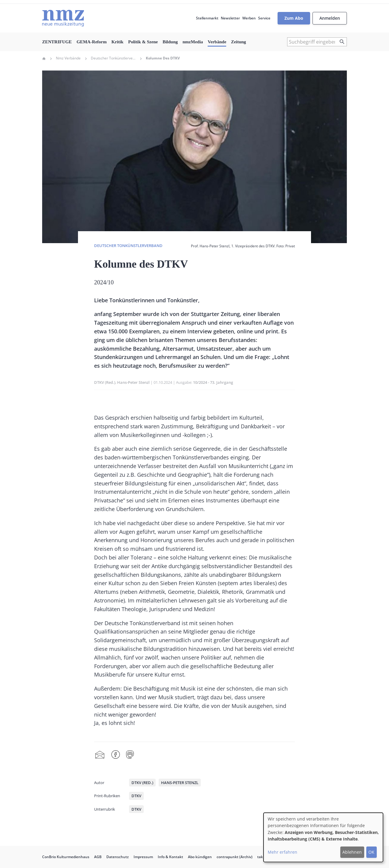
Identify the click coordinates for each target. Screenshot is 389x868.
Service (264, 18)
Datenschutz (118, 857)
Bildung (170, 42)
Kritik (117, 42)
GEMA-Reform (92, 42)
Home (44, 59)
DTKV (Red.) (105, 382)
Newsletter (230, 18)
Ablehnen (352, 852)
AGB (98, 857)
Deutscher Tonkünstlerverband (113, 58)
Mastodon (130, 755)
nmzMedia (193, 42)
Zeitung (238, 42)
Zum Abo (294, 18)
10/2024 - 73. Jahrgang (213, 382)
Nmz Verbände (68, 58)
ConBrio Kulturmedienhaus (66, 857)
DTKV (136, 796)
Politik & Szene (143, 42)
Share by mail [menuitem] (100, 755)
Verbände (217, 42)
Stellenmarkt (207, 18)
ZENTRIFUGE (57, 42)
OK (371, 852)
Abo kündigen (200, 857)
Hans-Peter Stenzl (133, 382)
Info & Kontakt (170, 857)
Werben (249, 18)
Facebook (116, 755)
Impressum (143, 857)
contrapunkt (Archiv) (235, 857)
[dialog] (323, 837)
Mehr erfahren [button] (282, 852)
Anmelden (330, 18)
